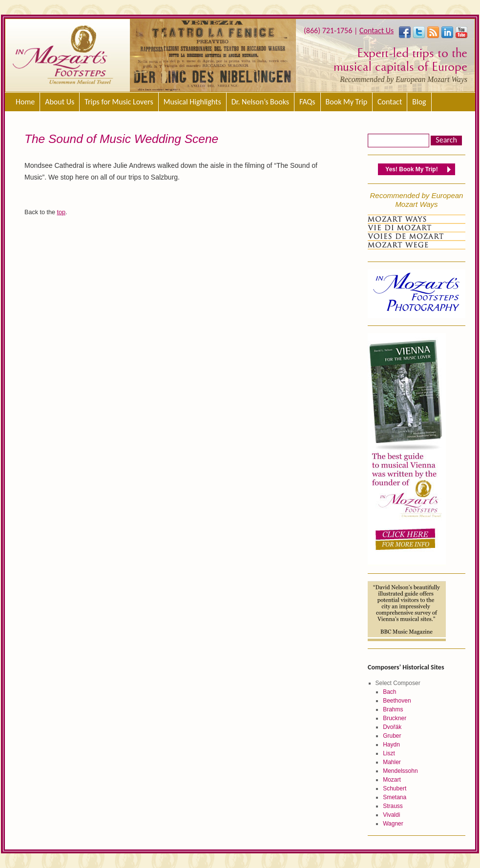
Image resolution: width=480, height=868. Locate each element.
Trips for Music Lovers (119, 102)
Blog (419, 102)
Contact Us (376, 30)
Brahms (393, 709)
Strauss (393, 806)
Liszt (389, 753)
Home (25, 102)
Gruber (392, 736)
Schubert (395, 788)
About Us (60, 102)
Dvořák (392, 727)
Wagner (393, 824)
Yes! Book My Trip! (411, 169)
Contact (390, 102)
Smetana (395, 797)
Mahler (392, 762)
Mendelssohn (400, 771)
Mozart (392, 780)
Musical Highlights (192, 102)
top (62, 212)
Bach (389, 692)
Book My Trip (346, 102)
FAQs (307, 102)
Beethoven (397, 701)
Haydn (391, 745)
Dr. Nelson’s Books (260, 102)
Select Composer (398, 683)
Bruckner (395, 718)
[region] (213, 55)
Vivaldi (391, 815)
